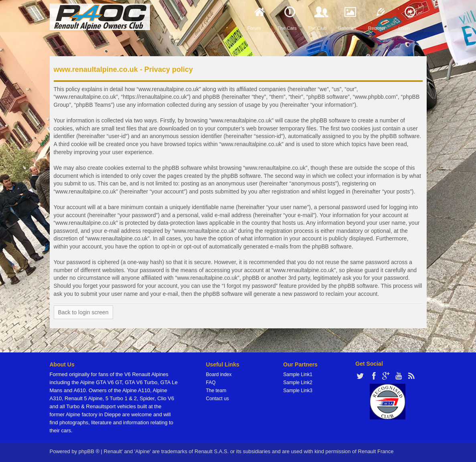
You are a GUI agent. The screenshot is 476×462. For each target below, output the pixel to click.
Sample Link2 (298, 383)
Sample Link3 (298, 391)
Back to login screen (83, 312)
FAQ (211, 383)
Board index (219, 374)
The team (216, 391)
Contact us (218, 399)
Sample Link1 (298, 374)
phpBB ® (89, 451)
